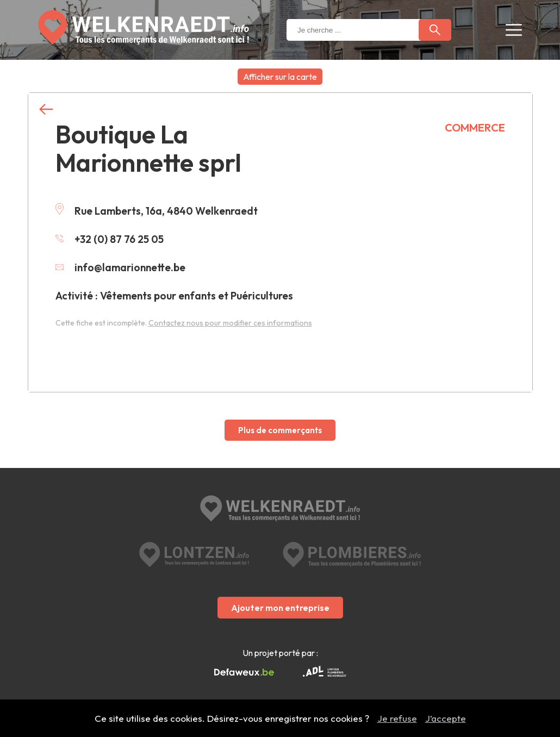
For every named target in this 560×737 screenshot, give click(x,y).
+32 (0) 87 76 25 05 (110, 239)
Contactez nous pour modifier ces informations (230, 323)
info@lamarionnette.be (120, 267)
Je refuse (397, 718)
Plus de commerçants (280, 430)
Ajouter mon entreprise (280, 608)
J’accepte (446, 718)
